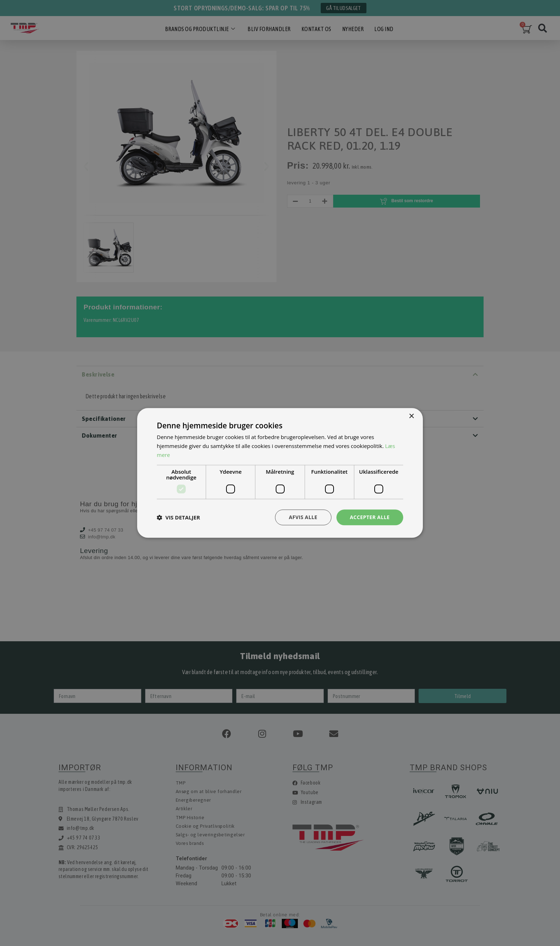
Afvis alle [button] (303, 517)
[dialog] (280, 473)
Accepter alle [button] (370, 517)
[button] (178, 517)
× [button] (411, 416)
